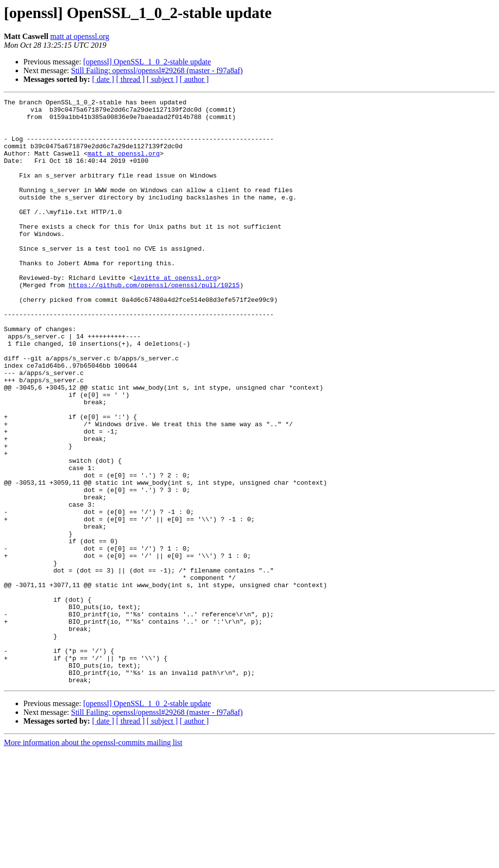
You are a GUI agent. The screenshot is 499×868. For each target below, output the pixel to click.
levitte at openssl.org (175, 314)
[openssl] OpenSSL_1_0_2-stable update (147, 62)
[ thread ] (130, 79)
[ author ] (194, 79)
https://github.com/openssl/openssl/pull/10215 (154, 323)
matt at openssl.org (80, 36)
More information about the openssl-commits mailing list (93, 859)
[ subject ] (162, 79)
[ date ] (103, 79)
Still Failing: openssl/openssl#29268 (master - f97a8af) (157, 70)
